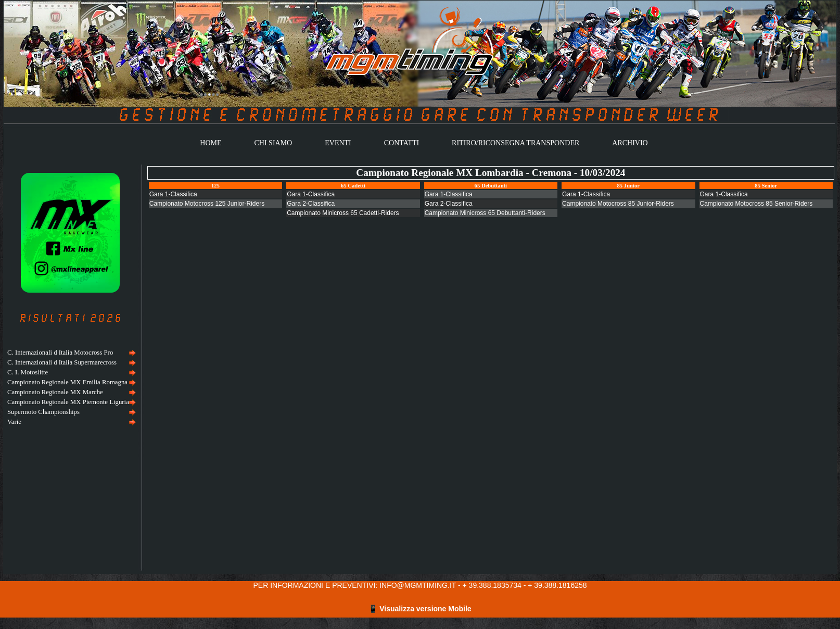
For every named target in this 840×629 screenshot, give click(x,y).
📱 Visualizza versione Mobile (420, 609)
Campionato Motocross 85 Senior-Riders (756, 204)
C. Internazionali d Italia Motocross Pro (60, 353)
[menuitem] (70, 353)
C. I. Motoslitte (28, 372)
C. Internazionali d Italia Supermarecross (62, 362)
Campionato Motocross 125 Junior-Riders (207, 204)
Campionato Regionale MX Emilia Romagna (67, 382)
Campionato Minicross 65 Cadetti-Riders (343, 213)
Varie (14, 422)
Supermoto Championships (43, 412)
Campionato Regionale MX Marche (55, 392)
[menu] (70, 387)
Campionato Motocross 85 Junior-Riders (618, 204)
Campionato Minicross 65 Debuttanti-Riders (485, 213)
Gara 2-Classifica (311, 204)
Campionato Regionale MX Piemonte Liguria (68, 402)
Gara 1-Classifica (173, 194)
